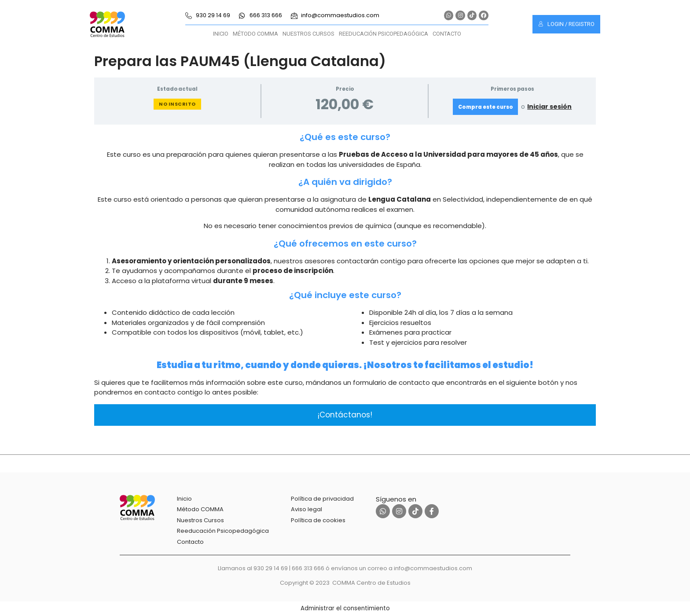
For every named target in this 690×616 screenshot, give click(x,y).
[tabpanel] (345, 278)
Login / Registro (566, 24)
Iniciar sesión (549, 107)
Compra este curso (486, 107)
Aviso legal (306, 509)
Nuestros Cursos (308, 34)
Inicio (221, 34)
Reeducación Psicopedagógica (384, 34)
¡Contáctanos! (345, 415)
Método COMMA (255, 34)
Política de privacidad (322, 499)
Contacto (447, 34)
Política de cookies (318, 520)
